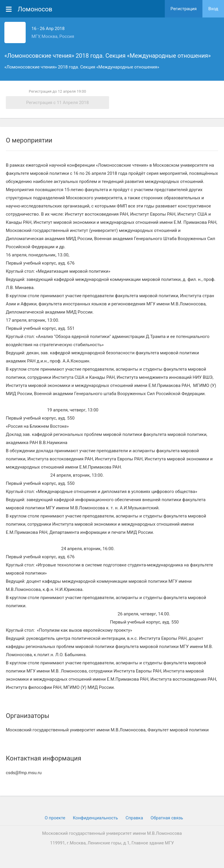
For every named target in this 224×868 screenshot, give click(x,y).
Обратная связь (167, 818)
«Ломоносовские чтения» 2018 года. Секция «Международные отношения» (108, 56)
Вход (213, 9)
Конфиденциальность (96, 818)
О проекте (55, 818)
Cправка (134, 818)
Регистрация (184, 9)
